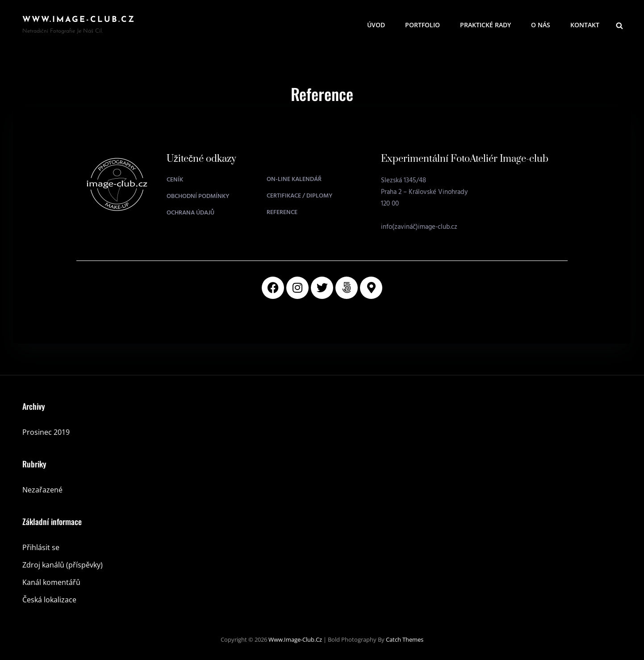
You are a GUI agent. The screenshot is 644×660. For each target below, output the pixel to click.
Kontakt (585, 25)
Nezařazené (42, 490)
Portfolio (422, 25)
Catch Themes (405, 639)
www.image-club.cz (79, 20)
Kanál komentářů (51, 582)
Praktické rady (485, 25)
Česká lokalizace (49, 600)
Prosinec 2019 (46, 432)
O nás (541, 25)
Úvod (376, 25)
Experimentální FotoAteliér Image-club (465, 159)
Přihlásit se (41, 547)
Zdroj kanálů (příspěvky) (63, 565)
